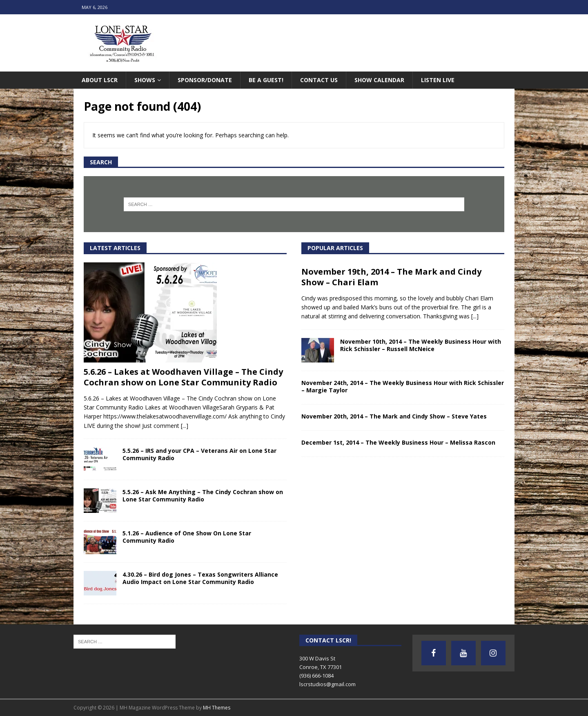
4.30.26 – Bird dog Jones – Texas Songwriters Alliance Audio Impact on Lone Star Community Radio (200, 578)
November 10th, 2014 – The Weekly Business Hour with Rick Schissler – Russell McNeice (421, 345)
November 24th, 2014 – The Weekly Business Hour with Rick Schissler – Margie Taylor (403, 386)
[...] (185, 426)
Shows (145, 80)
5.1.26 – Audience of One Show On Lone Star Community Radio (187, 537)
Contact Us (319, 80)
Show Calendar (379, 80)
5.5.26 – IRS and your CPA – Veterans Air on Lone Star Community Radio (199, 454)
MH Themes (217, 708)
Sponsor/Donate (205, 80)
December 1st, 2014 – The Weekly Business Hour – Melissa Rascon (398, 442)
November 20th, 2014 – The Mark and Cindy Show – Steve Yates (394, 416)
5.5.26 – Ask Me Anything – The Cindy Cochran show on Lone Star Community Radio (203, 496)
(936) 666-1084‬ (316, 676)
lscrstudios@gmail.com (327, 684)
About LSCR (100, 80)
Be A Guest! (266, 80)
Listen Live (438, 80)
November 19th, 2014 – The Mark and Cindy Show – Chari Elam (391, 277)
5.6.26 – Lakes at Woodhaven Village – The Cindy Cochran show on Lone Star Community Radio (183, 377)
